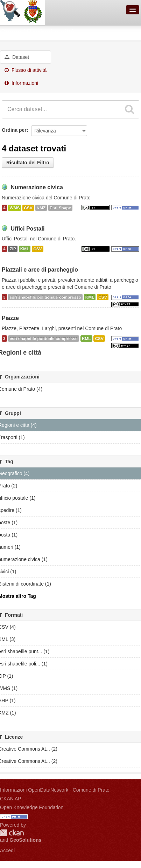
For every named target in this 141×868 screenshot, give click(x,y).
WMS (15, 208)
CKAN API (11, 799)
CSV (28, 208)
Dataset (17, 57)
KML (25, 249)
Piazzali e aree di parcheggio (40, 270)
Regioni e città (51, 32)
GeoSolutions (25, 840)
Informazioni (21, 83)
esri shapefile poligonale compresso (45, 297)
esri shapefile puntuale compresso (44, 339)
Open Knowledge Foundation (32, 807)
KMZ (41, 208)
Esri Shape (60, 208)
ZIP (13, 249)
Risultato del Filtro (28, 163)
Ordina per (14, 130)
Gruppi (10, 32)
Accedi (7, 850)
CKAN (12, 833)
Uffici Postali (27, 229)
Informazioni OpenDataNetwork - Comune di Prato (55, 790)
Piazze (10, 318)
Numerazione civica (37, 187)
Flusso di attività (26, 70)
